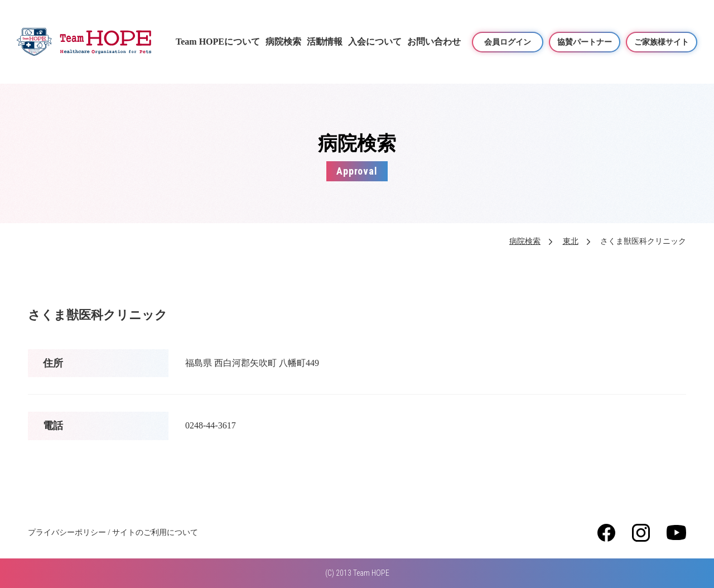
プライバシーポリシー (67, 532)
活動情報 (325, 42)
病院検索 (283, 42)
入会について (375, 42)
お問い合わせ (434, 42)
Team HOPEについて (218, 42)
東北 (571, 241)
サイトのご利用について (155, 532)
